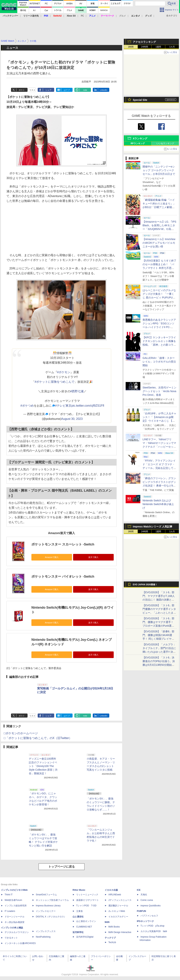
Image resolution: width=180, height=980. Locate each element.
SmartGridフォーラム (46, 895)
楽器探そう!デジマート (88, 900)
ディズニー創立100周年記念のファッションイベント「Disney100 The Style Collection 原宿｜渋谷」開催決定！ (43, 766)
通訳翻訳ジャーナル (118, 906)
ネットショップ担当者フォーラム (52, 900)
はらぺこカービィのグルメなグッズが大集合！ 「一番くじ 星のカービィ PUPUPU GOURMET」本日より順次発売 (159, 298)
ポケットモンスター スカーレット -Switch (63, 544)
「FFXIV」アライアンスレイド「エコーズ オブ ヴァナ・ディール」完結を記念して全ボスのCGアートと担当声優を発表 (159, 468)
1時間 (131, 47)
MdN (107, 922)
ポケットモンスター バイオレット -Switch (63, 577)
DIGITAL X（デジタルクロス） (51, 917)
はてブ (67, 90)
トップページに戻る (62, 867)
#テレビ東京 (63, 406)
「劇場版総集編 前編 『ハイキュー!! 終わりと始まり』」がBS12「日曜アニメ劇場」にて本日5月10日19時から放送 (159, 207)
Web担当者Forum (13, 900)
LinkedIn (104, 90)
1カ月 (172, 47)
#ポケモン (64, 372)
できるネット (11, 938)
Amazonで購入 (52, 557)
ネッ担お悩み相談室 (15, 922)
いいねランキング (165, 143)
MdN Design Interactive (120, 932)
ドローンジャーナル (15, 917)
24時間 (144, 47)
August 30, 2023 (72, 419)
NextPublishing (43, 937)
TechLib (112, 942)
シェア (48, 90)
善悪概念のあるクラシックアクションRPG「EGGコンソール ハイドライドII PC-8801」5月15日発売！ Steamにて (159, 327)
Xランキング (140, 138)
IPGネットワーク (145, 921)
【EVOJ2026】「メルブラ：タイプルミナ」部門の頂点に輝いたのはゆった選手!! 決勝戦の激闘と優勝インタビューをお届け (159, 652)
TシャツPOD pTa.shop (152, 926)
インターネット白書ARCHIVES (20, 943)
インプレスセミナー (46, 911)
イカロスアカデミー (118, 917)
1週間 (158, 47)
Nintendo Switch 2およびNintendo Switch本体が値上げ (158, 504)
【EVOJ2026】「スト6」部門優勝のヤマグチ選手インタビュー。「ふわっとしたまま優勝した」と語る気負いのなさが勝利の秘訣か (159, 613)
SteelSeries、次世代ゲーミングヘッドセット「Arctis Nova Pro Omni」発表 (159, 391)
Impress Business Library (48, 906)
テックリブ (110, 938)
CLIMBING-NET (84, 927)
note (85, 90)
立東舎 (80, 911)
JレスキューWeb (117, 911)
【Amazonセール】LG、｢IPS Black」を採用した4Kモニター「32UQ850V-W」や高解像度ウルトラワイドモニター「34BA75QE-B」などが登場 (159, 229)
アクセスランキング (144, 42)
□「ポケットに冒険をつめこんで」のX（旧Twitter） (38, 738)
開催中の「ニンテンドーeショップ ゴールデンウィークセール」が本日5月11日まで (159, 170)
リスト (32, 90)
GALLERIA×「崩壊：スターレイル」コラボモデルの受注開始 (159, 362)
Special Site (140, 100)
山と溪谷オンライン (86, 921)
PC (82, 16)
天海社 (144, 895)
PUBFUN (141, 911)
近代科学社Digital (85, 937)
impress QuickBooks (151, 906)
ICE (139, 890)
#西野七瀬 (77, 391)
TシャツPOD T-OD (86, 906)
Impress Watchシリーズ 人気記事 (153, 527)
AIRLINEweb (115, 895)
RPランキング (138, 143)
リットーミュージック (87, 895)
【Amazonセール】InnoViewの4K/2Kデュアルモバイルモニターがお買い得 (159, 243)
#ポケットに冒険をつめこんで (55, 382)
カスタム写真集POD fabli (154, 931)
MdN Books (114, 927)
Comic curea (147, 900)
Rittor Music (79, 890)
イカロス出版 (111, 890)
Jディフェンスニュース (120, 900)
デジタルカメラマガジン (17, 932)
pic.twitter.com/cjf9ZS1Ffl (88, 406)
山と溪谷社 (78, 917)
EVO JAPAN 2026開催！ (145, 585)
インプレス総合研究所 (16, 906)
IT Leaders (10, 911)
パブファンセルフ (149, 916)
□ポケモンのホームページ (21, 733)
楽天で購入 (93, 557)
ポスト (22, 90)
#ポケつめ (27, 406)
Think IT (9, 895)
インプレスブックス (46, 931)
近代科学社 (78, 932)
